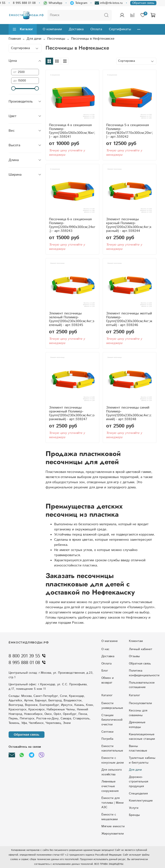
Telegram (79, 3)
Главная (15, 39)
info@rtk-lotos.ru (109, 3)
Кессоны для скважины (138, 713)
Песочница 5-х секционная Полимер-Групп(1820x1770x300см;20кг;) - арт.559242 (130, 131)
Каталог (23, 29)
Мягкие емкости (113, 826)
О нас (105, 649)
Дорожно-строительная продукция (138, 782)
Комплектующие (141, 801)
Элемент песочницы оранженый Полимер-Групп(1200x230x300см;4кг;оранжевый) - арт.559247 (72, 413)
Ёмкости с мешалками (110, 817)
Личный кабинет (141, 649)
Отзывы (134, 656)
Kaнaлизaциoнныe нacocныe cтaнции (142, 737)
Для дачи (34, 39)
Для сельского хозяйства (112, 772)
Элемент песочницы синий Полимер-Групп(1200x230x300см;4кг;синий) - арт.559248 (129, 413)
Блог (105, 671)
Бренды (134, 815)
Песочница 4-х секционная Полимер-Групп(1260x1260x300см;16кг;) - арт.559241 (72, 131)
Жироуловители (113, 834)
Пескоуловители (140, 703)
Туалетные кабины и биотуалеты (142, 760)
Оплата (96, 29)
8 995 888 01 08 (24, 3)
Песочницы (56, 39)
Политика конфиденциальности (144, 673)
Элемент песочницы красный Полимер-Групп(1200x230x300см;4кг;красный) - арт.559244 (129, 225)
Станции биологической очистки (112, 720)
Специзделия (138, 794)
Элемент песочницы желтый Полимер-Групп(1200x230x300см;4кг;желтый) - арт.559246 (129, 319)
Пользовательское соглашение (142, 685)
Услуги (134, 808)
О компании (52, 29)
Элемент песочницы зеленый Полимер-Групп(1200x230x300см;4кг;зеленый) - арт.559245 (72, 319)
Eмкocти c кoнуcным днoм (113, 760)
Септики (107, 732)
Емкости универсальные (112, 706)
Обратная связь (143, 3)
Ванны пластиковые (138, 749)
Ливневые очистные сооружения (110, 786)
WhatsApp (53, 3)
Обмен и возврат (108, 680)
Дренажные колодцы (137, 725)
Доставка (76, 29)
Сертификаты (120, 29)
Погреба (107, 739)
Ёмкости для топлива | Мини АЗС (112, 803)
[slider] (13, 88)
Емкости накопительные (112, 749)
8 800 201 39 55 (28, 656)
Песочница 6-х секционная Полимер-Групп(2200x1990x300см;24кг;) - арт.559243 (72, 225)
